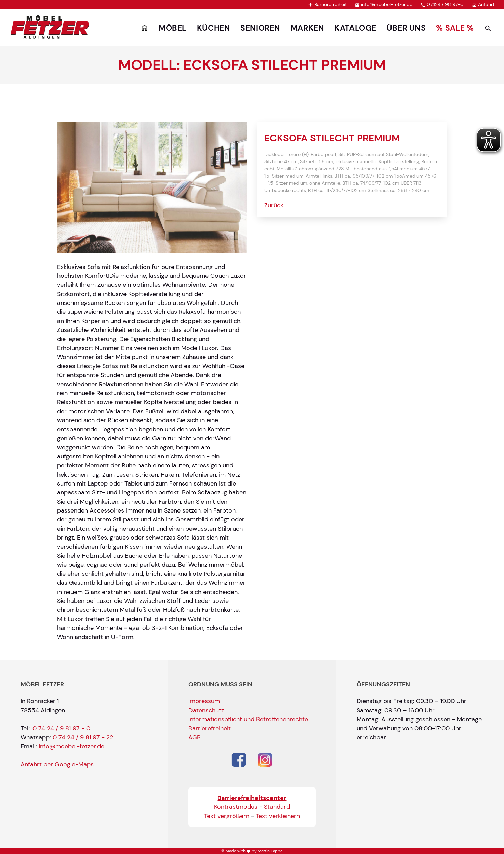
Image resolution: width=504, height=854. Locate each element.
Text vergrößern (227, 816)
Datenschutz (206, 710)
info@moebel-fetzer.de (384, 4)
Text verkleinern (278, 816)
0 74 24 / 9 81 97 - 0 (61, 728)
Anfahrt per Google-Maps (57, 764)
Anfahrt (483, 4)
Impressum (204, 701)
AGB (195, 737)
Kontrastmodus (236, 807)
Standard (277, 807)
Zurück (274, 205)
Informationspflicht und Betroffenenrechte (248, 719)
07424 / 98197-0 (442, 4)
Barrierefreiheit (327, 4)
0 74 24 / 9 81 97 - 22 (83, 737)
